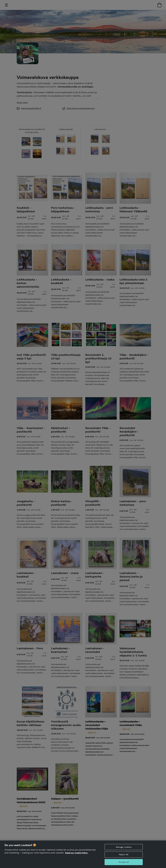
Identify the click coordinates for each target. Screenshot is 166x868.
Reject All (124, 858)
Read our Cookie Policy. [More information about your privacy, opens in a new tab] (77, 856)
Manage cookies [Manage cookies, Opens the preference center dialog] (124, 850)
